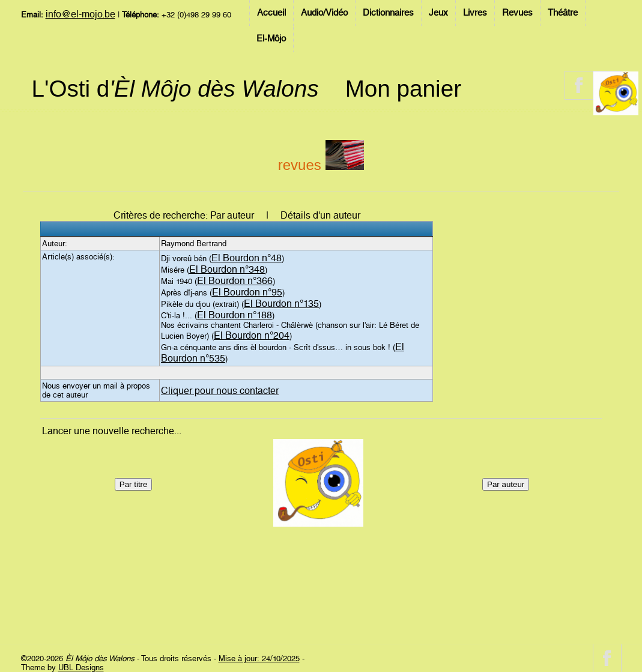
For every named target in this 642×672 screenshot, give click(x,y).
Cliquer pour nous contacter (220, 391)
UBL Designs (81, 667)
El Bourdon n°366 (235, 281)
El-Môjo (271, 38)
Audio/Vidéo (324, 13)
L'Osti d (175, 89)
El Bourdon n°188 (235, 315)
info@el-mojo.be (80, 14)
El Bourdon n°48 (247, 258)
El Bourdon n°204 (252, 335)
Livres (475, 13)
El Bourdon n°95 (247, 292)
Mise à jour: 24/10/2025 (259, 658)
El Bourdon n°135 (281, 304)
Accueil (271, 13)
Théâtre (563, 13)
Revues (517, 13)
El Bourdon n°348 (227, 269)
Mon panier (403, 89)
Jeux (438, 13)
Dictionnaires (388, 13)
